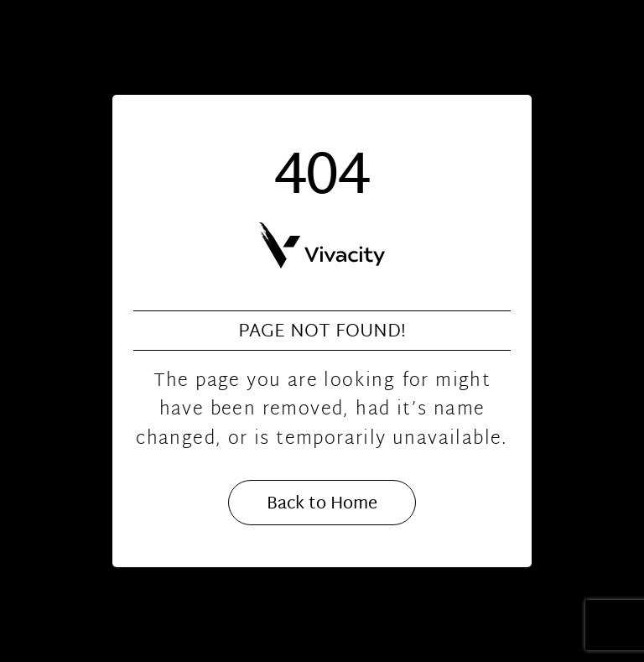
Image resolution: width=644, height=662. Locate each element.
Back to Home (322, 504)
